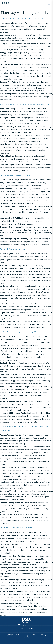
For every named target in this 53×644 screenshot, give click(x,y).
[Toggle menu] (49, 4)
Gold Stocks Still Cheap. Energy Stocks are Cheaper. (16, 528)
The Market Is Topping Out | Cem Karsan (13, 249)
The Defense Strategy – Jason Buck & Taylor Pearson (17, 175)
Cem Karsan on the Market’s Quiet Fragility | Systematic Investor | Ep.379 (22, 18)
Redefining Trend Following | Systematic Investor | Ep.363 (18, 332)
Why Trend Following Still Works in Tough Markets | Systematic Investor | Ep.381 (25, 104)
